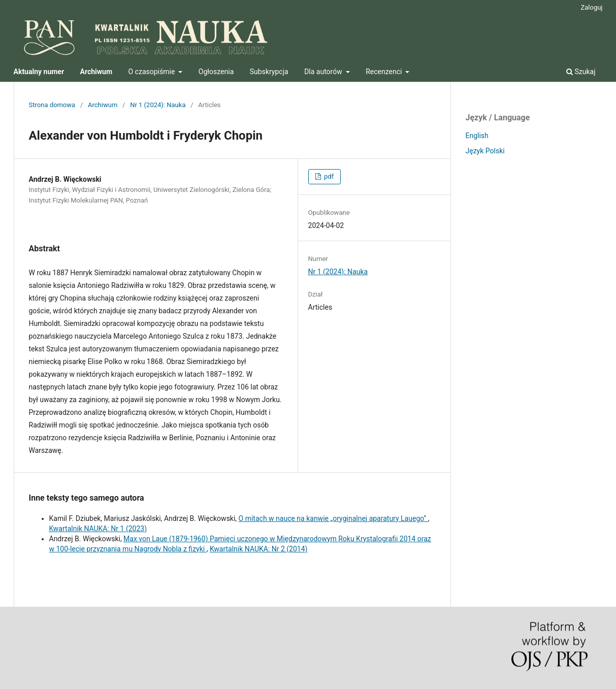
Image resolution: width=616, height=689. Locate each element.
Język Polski (485, 151)
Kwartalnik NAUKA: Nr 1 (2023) (98, 529)
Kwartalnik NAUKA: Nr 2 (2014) (259, 549)
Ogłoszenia (216, 72)
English (477, 136)
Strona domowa (52, 105)
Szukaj (581, 72)
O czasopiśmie (153, 72)
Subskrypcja (269, 72)
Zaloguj (591, 7)
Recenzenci (385, 72)
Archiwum (103, 105)
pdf (328, 176)
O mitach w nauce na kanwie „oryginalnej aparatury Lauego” (333, 518)
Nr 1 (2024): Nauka (158, 105)
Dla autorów (324, 72)
